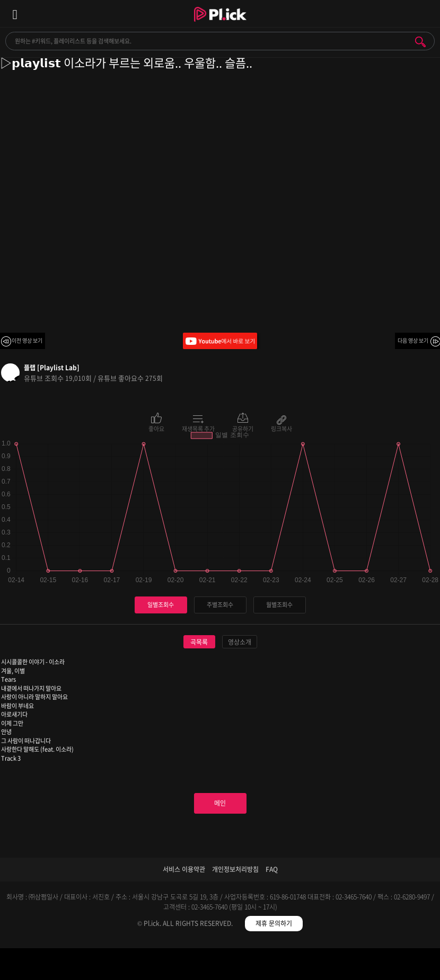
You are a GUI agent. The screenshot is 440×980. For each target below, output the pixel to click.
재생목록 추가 (198, 428)
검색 (420, 42)
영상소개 (240, 642)
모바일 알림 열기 (426, 14)
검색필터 (165, 966)
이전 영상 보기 (27, 340)
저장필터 (275, 966)
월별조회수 (279, 605)
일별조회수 (161, 605)
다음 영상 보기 (413, 340)
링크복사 (281, 428)
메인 (220, 803)
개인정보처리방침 (235, 869)
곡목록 (199, 642)
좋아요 (156, 428)
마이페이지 (385, 966)
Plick (220, 24)
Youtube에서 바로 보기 (220, 341)
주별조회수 (220, 605)
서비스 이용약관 (184, 869)
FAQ (272, 869)
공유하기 (243, 428)
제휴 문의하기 (274, 923)
